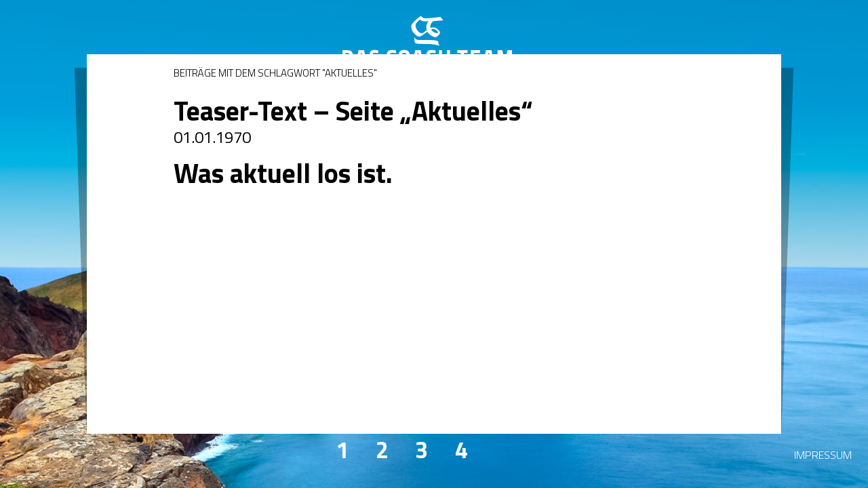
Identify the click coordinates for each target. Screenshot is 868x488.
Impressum (823, 455)
